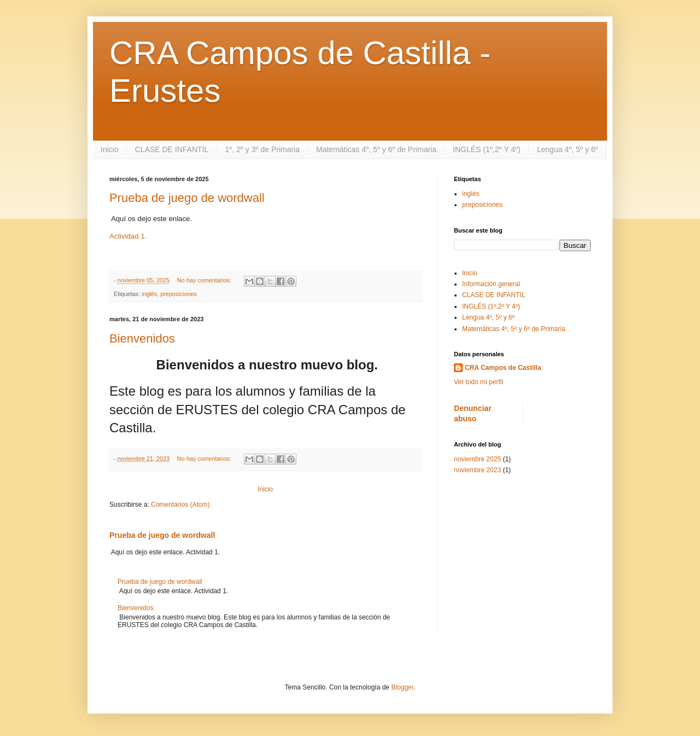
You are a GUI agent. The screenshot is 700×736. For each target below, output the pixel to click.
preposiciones (179, 294)
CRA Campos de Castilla (503, 368)
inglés (149, 294)
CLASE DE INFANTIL (172, 149)
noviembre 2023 (477, 470)
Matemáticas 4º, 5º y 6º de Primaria (376, 149)
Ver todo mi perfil (479, 382)
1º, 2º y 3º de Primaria (262, 149)
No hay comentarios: (205, 280)
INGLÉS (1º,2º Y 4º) (487, 149)
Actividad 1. (128, 236)
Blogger (402, 687)
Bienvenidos (142, 338)
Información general (491, 284)
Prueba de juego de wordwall (187, 198)
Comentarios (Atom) (180, 505)
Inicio (110, 149)
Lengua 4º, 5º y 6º (568, 149)
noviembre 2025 (477, 459)
